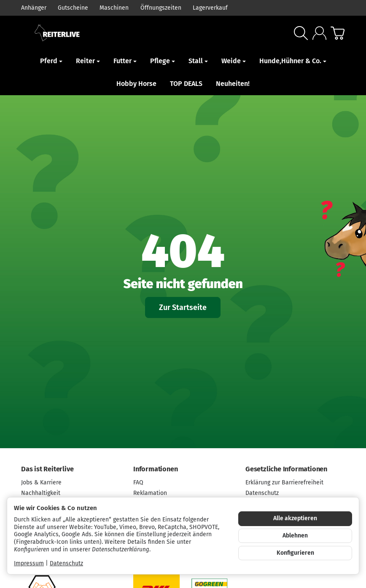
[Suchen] (301, 33)
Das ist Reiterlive (47, 469)
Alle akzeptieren (295, 518)
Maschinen (114, 8)
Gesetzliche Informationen (286, 469)
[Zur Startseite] (94, 33)
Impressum (29, 563)
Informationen (155, 469)
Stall (198, 61)
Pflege (163, 61)
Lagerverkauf (210, 8)
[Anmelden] (319, 33)
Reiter (88, 61)
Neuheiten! (233, 84)
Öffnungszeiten (161, 8)
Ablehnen (295, 536)
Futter (125, 61)
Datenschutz (66, 563)
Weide (234, 61)
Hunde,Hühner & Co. (293, 61)
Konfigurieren (295, 553)
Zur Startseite (183, 308)
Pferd (51, 61)
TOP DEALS (186, 84)
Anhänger (34, 8)
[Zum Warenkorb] (338, 33)
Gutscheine (73, 8)
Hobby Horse (136, 84)
